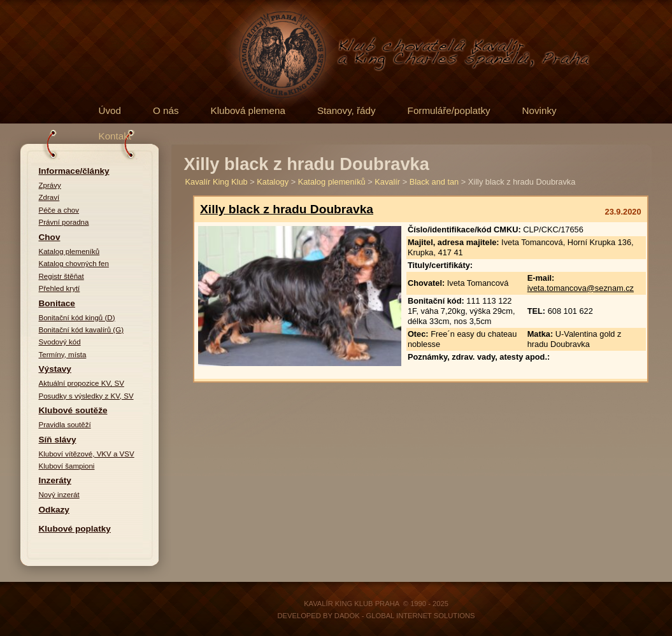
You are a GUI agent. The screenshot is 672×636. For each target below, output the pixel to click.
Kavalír (387, 182)
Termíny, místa (63, 355)
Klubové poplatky (75, 529)
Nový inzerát (59, 495)
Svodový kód (60, 342)
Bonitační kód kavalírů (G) (82, 330)
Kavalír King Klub (217, 182)
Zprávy (50, 185)
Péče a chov (59, 210)
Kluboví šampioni (67, 466)
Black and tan (434, 182)
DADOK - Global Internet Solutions (405, 616)
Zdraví (49, 197)
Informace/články (74, 171)
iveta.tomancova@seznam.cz (581, 288)
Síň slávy (58, 440)
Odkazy (54, 510)
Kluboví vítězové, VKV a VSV (87, 454)
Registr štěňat (61, 276)
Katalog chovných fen (74, 264)
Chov (50, 237)
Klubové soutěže (73, 410)
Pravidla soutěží (65, 425)
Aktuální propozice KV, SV (82, 383)
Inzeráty (55, 480)
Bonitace (57, 303)
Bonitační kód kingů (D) (77, 318)
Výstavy (55, 369)
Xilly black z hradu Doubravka (287, 209)
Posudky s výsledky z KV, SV (86, 396)
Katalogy (273, 182)
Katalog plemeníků (69, 251)
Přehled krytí (60, 288)
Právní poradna (64, 222)
